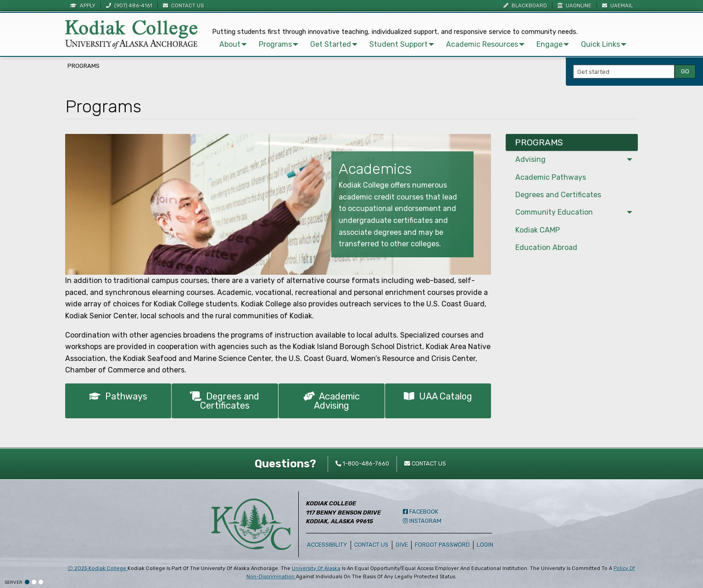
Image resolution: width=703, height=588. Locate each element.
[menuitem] (232, 44)
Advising (530, 159)
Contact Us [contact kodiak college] (425, 463)
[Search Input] (624, 72)
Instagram (422, 521)
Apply (83, 6)
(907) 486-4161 (129, 6)
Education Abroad (546, 247)
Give (402, 545)
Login (487, 545)
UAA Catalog (438, 396)
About (230, 44)
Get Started (331, 44)
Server (14, 582)
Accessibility (327, 545)
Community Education (554, 212)
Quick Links (600, 44)
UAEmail (617, 6)
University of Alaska (316, 569)
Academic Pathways (551, 177)
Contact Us (183, 6)
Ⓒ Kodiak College (98, 569)
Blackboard (525, 6)
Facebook (421, 512)
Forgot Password (442, 545)
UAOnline (575, 6)
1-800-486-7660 (362, 463)
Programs (275, 44)
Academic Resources (482, 44)
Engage (550, 44)
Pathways (118, 396)
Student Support (399, 44)
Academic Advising (332, 401)
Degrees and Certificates (225, 401)
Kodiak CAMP (538, 230)
